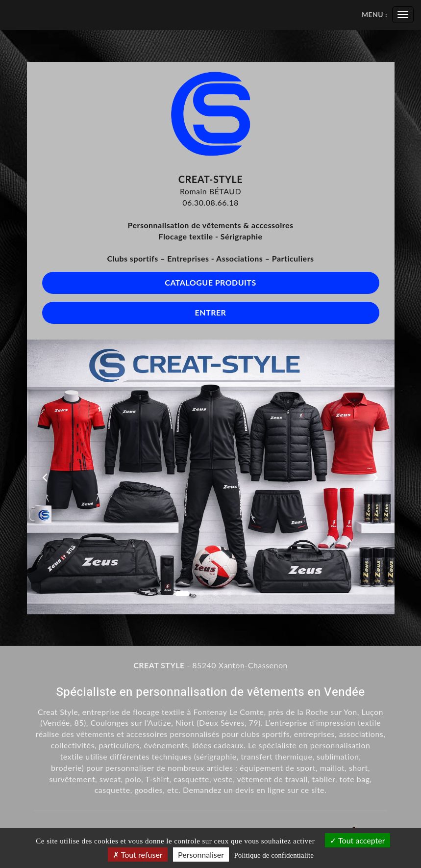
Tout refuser (138, 855)
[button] (45, 477)
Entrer (211, 312)
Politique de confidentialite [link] (273, 855)
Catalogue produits (210, 282)
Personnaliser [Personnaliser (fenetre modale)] (201, 855)
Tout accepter (357, 840)
